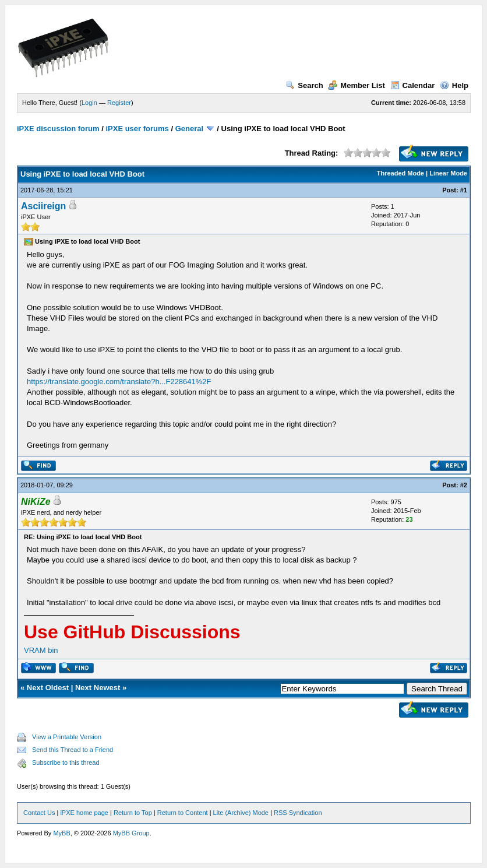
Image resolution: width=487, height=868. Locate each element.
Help (454, 85)
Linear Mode (448, 173)
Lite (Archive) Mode (241, 813)
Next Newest (98, 688)
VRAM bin (41, 650)
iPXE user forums (137, 129)
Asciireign (43, 206)
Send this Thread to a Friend (73, 750)
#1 (464, 190)
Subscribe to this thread (66, 762)
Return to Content (183, 813)
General (189, 129)
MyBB (61, 833)
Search (304, 85)
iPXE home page (84, 813)
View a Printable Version (67, 737)
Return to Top (133, 813)
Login (89, 103)
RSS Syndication (298, 813)
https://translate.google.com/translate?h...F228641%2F (119, 382)
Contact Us (39, 813)
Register (119, 103)
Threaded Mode (400, 173)
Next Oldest (48, 688)
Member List (357, 85)
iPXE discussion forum (58, 129)
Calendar (413, 85)
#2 (464, 485)
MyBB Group (131, 833)
